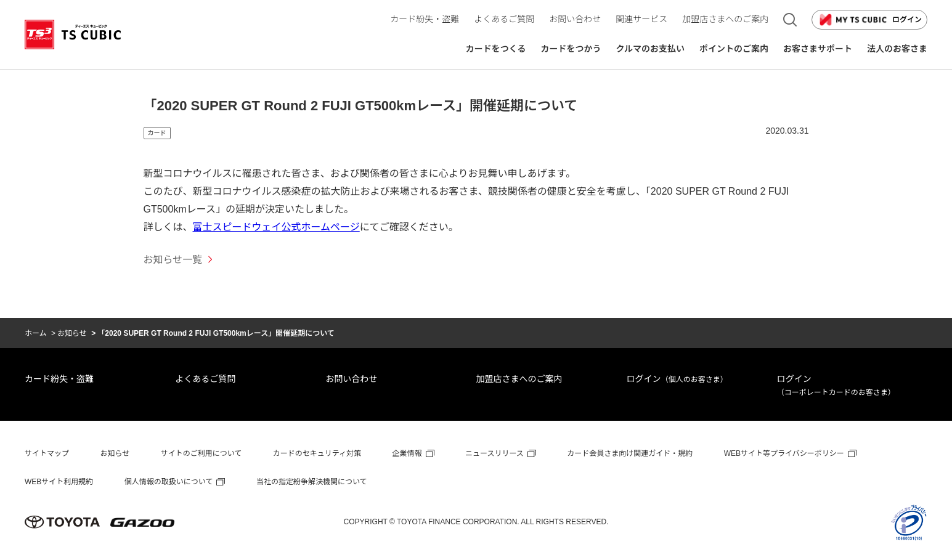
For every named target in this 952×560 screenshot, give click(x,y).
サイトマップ (47, 453)
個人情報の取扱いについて (169, 482)
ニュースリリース (494, 453)
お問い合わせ (351, 379)
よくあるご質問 (205, 379)
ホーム (36, 333)
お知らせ (72, 333)
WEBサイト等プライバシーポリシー (784, 453)
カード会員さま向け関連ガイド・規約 (630, 453)
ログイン (869, 20)
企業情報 (407, 453)
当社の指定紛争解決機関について (312, 482)
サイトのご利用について (201, 453)
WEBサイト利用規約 (59, 482)
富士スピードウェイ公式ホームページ (276, 227)
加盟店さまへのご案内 (519, 379)
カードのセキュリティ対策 (317, 453)
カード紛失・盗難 (59, 379)
